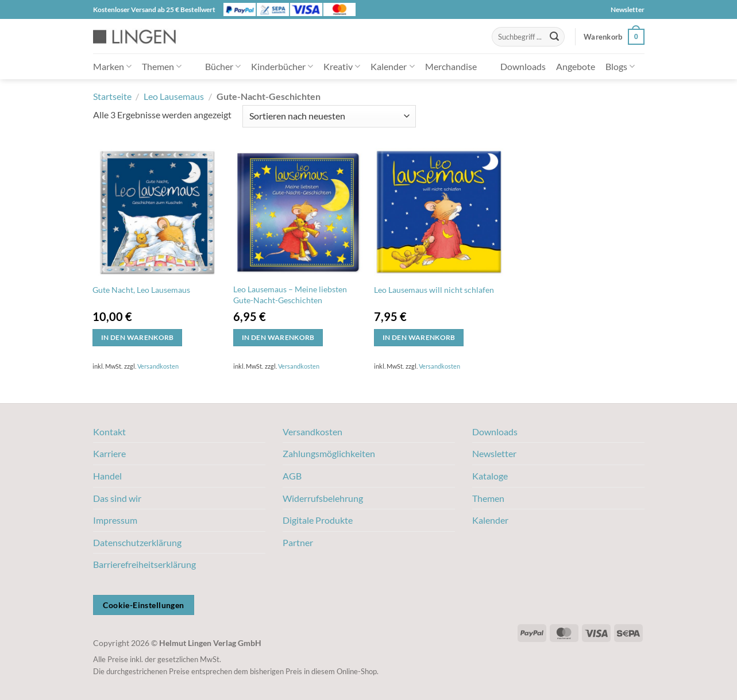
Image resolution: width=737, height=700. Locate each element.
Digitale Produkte (318, 520)
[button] (614, 37)
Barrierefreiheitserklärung (144, 564)
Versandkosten (158, 366)
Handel (107, 476)
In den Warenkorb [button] (138, 337)
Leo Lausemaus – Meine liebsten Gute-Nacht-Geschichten (290, 295)
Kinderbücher (282, 66)
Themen (162, 66)
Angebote (576, 66)
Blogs (620, 66)
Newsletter (628, 9)
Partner (298, 542)
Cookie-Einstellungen (143, 605)
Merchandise (451, 66)
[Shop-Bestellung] (329, 116)
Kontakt (109, 432)
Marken (112, 66)
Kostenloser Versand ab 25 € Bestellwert (154, 9)
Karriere (109, 453)
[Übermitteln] (554, 37)
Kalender (392, 66)
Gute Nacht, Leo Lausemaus (141, 290)
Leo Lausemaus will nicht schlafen (434, 290)
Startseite (112, 96)
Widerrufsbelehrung (323, 498)
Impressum (115, 520)
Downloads (523, 66)
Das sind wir (117, 498)
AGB (292, 476)
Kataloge (490, 476)
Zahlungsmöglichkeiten (329, 453)
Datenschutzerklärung (137, 542)
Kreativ (342, 66)
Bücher (223, 66)
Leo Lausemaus (174, 96)
